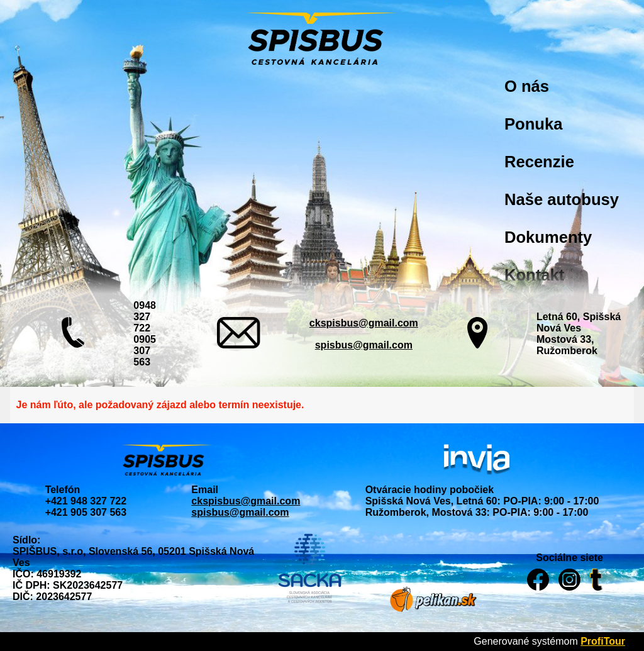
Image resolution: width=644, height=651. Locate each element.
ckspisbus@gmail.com (364, 323)
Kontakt (534, 275)
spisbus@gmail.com (364, 345)
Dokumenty (548, 237)
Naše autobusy (562, 199)
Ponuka (533, 124)
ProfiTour (603, 641)
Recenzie (539, 162)
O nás (527, 86)
